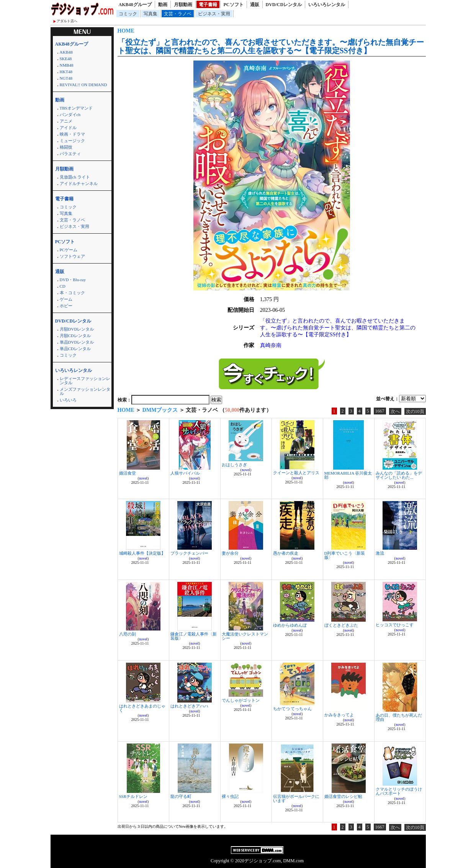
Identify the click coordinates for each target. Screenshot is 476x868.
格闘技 (66, 147)
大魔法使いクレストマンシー (245, 636)
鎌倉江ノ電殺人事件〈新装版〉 (194, 636)
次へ (395, 411)
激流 (380, 553)
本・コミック (72, 293)
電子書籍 (208, 5)
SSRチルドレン (133, 796)
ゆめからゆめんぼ (290, 625)
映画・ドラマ (72, 134)
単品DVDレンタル (77, 342)
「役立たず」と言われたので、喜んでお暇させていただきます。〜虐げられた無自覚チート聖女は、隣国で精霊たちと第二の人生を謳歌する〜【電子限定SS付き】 (271, 46)
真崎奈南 (271, 345)
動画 (163, 5)
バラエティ (70, 154)
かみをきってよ (339, 715)
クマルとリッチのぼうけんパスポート (399, 791)
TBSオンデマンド (76, 108)
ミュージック (72, 141)
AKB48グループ (135, 5)
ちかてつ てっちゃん (293, 709)
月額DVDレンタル (77, 329)
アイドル (68, 128)
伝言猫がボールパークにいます (296, 798)
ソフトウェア (72, 256)
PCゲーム (69, 250)
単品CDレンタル (75, 349)
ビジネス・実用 (214, 14)
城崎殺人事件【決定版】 (142, 553)
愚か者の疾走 (286, 553)
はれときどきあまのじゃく (142, 708)
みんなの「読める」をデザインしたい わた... (399, 475)
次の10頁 (415, 411)
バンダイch (70, 115)
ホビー (66, 306)
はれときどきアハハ (189, 706)
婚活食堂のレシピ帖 (343, 796)
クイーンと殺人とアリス (296, 473)
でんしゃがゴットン (241, 700)
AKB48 (66, 52)
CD (63, 286)
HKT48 (66, 72)
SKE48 (66, 59)
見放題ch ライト (75, 177)
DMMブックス (160, 410)
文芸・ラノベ (178, 14)
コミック (128, 14)
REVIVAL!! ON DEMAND (83, 85)
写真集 (150, 14)
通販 (255, 5)
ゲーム (66, 299)
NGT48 (66, 78)
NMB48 (67, 65)
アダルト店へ (67, 21)
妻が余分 (230, 553)
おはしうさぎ (234, 465)
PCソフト (234, 5)
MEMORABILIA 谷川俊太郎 (348, 475)
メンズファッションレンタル (85, 391)
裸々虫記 (230, 796)
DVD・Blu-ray (73, 280)
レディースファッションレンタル (85, 381)
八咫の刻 (128, 634)
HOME (126, 31)
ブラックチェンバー (189, 553)
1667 (380, 411)
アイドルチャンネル (79, 183)
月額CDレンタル (75, 336)
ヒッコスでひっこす (395, 625)
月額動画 (183, 5)
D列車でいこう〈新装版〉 (345, 555)
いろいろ (68, 400)
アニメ (66, 121)
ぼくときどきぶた (341, 625)
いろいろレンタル (327, 5)
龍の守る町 (181, 796)
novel (143, 478)
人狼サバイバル (185, 473)
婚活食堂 (128, 473)
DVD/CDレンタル (284, 5)
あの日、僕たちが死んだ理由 (399, 717)
